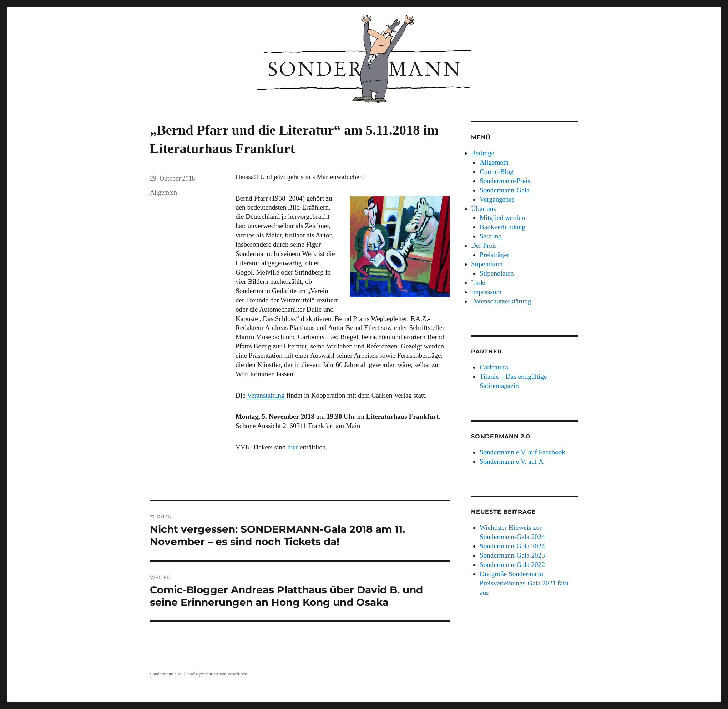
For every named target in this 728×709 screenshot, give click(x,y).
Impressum (486, 292)
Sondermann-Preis (505, 181)
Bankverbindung (502, 227)
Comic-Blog (497, 172)
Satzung (491, 236)
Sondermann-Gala (505, 190)
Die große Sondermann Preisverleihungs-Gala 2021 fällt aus (524, 583)
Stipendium (487, 264)
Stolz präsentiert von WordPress (218, 674)
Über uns (484, 209)
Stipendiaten (497, 273)
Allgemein (163, 192)
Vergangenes (497, 199)
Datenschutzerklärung (501, 301)
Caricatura (494, 367)
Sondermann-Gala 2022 (512, 565)
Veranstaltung (266, 395)
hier (293, 447)
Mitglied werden (502, 218)
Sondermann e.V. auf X (512, 461)
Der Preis (484, 245)
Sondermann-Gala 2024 (512, 546)
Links (479, 283)
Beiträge (483, 153)
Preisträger (494, 255)
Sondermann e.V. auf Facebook (522, 452)
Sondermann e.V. (166, 674)
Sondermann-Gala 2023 (512, 555)
